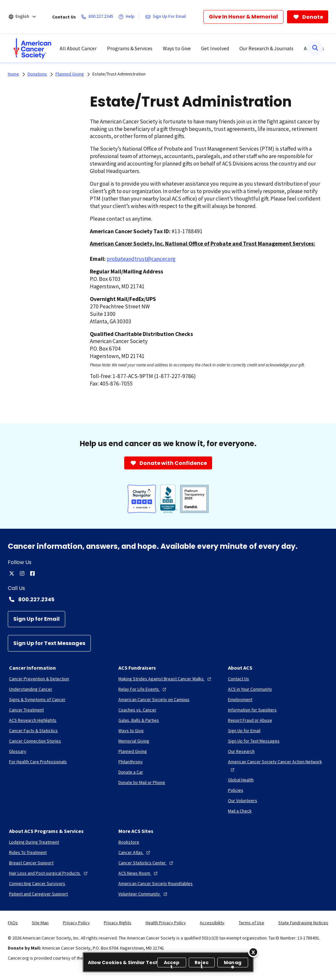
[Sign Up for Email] (36, 619)
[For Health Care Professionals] (38, 762)
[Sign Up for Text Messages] (49, 643)
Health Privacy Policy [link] (166, 923)
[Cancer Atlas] (135, 852)
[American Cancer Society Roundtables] (156, 883)
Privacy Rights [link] (118, 923)
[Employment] (240, 699)
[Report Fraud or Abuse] (250, 720)
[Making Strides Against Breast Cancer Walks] (165, 679)
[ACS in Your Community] (250, 689)
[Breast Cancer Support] (31, 863)
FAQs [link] (13, 923)
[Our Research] (241, 751)
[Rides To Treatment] (28, 852)
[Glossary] (18, 751)
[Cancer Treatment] (26, 710)
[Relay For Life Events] (143, 689)
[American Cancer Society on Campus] (154, 699)
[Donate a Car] (131, 772)
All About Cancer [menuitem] (78, 48)
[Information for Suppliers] (252, 710)
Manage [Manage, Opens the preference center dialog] (233, 963)
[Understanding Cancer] (31, 689)
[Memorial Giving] (134, 741)
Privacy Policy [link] (76, 923)
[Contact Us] (239, 679)
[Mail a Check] (240, 811)
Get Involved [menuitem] (215, 48)
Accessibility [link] (212, 923)
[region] (168, 962)
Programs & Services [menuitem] (130, 48)
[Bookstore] (129, 842)
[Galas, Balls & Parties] (139, 720)
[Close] (253, 952)
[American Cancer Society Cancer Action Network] (277, 766)
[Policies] (236, 790)
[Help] (128, 17)
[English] (27, 17)
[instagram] (22, 573)
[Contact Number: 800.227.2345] (168, 599)
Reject (202, 963)
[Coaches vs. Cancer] (137, 710)
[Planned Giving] (133, 751)
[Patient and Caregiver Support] (38, 894)
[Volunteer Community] (144, 894)
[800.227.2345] (98, 17)
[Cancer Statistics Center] (146, 863)
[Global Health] (241, 780)
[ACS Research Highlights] (33, 720)
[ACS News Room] (139, 873)
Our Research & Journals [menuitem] (266, 48)
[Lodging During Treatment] (34, 842)
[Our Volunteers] (243, 801)
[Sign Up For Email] (167, 17)
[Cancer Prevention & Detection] (39, 679)
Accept (172, 963)
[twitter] (12, 573)
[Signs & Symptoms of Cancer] (37, 699)
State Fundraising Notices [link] (303, 923)
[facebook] (32, 573)
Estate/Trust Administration (119, 74)
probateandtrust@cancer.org (141, 259)
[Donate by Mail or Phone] (142, 782)
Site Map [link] (40, 923)
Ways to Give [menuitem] (177, 48)
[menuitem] (32, 48)
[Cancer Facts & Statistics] (33, 731)
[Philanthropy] (131, 762)
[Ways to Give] (131, 731)
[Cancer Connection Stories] (35, 741)
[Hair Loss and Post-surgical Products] (49, 873)
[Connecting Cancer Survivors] (37, 883)
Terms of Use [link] (252, 923)
